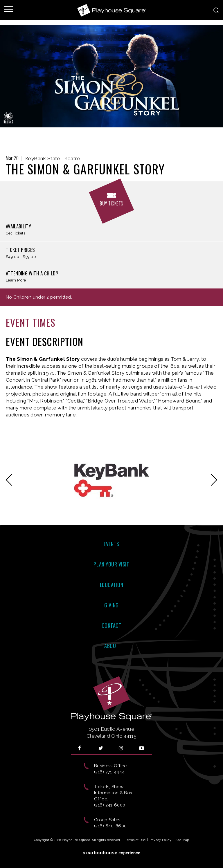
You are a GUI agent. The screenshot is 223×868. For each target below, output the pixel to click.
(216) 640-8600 (110, 826)
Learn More (16, 280)
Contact (112, 625)
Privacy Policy (160, 840)
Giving (111, 605)
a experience (112, 853)
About (111, 646)
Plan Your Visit (111, 564)
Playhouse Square (111, 10)
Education (112, 585)
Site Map (182, 840)
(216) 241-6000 (110, 805)
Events (111, 544)
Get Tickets (16, 233)
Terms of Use (135, 840)
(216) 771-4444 (109, 772)
